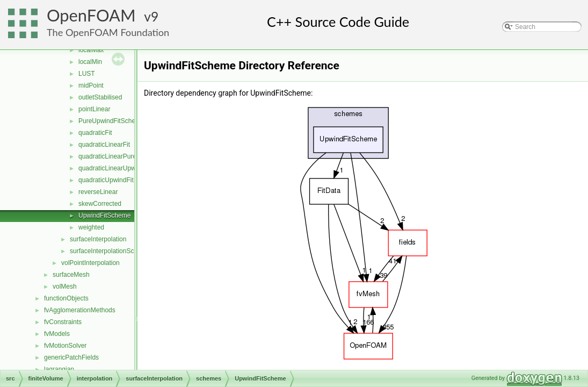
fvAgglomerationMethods (80, 310)
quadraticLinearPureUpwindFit (122, 156)
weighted (91, 227)
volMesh (65, 286)
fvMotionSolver (65, 346)
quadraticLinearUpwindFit (115, 168)
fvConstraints (63, 322)
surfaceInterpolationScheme (110, 251)
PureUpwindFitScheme (111, 121)
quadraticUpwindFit (106, 180)
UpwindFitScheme (104, 216)
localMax (91, 50)
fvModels (57, 334)
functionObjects (66, 298)
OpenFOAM (91, 15)
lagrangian (59, 369)
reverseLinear (98, 192)
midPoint (91, 85)
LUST (87, 74)
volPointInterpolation (90, 263)
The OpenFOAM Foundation (108, 32)
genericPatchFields (71, 357)
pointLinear (94, 109)
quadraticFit (95, 133)
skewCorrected (100, 204)
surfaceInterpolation (98, 239)
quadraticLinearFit (104, 145)
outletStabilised (100, 97)
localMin (90, 62)
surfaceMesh (71, 275)
